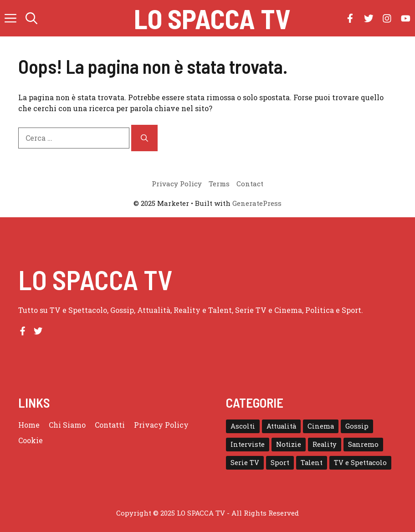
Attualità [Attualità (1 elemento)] (281, 426)
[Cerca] (144, 138)
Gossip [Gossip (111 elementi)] (357, 426)
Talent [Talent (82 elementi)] (312, 463)
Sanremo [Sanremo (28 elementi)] (363, 444)
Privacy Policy (161, 425)
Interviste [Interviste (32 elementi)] (248, 444)
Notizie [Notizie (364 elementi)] (289, 444)
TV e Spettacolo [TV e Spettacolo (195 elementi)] (360, 463)
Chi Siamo (67, 425)
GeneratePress (257, 203)
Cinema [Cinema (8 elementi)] (321, 426)
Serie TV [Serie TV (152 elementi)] (245, 463)
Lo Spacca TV (212, 18)
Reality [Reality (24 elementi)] (325, 444)
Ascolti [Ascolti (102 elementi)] (243, 426)
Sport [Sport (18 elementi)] (280, 463)
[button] (31, 18)
